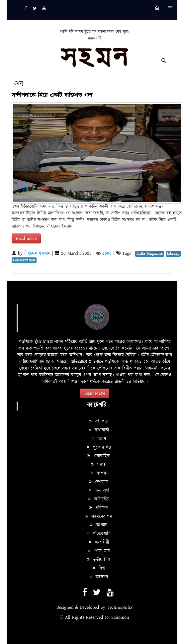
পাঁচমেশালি (99, 534)
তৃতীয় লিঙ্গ (99, 560)
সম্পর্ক (99, 473)
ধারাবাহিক (99, 456)
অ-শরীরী (99, 542)
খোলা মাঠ (99, 551)
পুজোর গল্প (99, 447)
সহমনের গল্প (99, 516)
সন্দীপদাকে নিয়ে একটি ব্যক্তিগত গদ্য (52, 95)
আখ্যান (99, 525)
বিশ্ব (99, 568)
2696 (107, 253)
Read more (26, 238)
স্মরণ (99, 439)
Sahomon (120, 617)
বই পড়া (99, 421)
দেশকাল (99, 482)
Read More (95, 393)
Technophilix (120, 607)
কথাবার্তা (99, 430)
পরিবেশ (99, 508)
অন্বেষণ (99, 577)
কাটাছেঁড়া (99, 499)
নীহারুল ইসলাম (37, 253)
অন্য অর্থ (99, 491)
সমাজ (99, 465)
